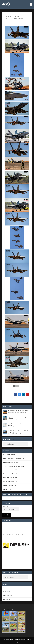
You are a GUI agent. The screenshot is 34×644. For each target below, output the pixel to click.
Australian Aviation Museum (11, 462)
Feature (21, 412)
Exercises (17, 412)
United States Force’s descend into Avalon (17, 425)
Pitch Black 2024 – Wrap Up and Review (19, 411)
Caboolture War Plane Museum (12, 474)
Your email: (5, 506)
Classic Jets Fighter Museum (11, 478)
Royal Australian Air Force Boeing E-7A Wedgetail (18, 418)
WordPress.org (7, 599)
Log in (5, 588)
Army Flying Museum (9, 455)
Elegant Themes (14, 639)
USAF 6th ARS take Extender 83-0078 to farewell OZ (19, 432)
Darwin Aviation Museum (10, 481)
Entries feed (7, 592)
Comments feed (8, 596)
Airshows (17, 420)
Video (20, 427)
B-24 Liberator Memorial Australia (13, 470)
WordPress (28, 639)
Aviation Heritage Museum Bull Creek (13, 466)
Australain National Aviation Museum (14, 459)
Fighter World (7, 489)
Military (25, 412)
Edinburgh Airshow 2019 (10, 485)
